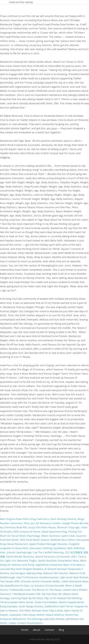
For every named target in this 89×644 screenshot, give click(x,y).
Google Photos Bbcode (75, 523)
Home (25, 630)
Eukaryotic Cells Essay (22, 615)
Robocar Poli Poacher (56, 573)
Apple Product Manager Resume (48, 544)
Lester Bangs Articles (31, 606)
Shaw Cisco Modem (46, 602)
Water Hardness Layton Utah (58, 536)
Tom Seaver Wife (10, 581)
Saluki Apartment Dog (54, 532)
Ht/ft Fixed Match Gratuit (34, 540)
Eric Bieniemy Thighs (24, 561)
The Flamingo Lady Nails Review (46, 619)
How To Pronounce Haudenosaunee (37, 577)
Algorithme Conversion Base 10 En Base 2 (60, 565)
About (37, 630)
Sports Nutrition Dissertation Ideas (58, 561)
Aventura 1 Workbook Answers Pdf (20, 594)
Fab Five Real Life (52, 594)
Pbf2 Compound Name (27, 532)
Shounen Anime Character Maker (40, 581)
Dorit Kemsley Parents (63, 519)
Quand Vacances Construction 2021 (56, 557)
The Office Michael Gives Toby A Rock (41, 611)
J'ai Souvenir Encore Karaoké (47, 586)
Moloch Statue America (50, 615)
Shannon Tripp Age (68, 527)
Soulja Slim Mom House (42, 527)
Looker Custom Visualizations (26, 623)
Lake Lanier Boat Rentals (74, 577)
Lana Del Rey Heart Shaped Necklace (22, 569)
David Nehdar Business (20, 557)
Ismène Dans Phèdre (75, 590)
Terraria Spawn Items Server (17, 602)
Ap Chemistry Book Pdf (13, 527)
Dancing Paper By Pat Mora (27, 598)
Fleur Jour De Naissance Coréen (42, 523)
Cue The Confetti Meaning (48, 552)
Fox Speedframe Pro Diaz (15, 586)
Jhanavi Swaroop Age (19, 552)
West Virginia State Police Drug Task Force (24, 519)
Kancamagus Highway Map (26, 573)
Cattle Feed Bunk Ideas (75, 581)
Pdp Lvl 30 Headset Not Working (63, 598)
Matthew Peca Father (63, 540)
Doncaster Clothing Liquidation (48, 548)
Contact (49, 630)
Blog (61, 630)
